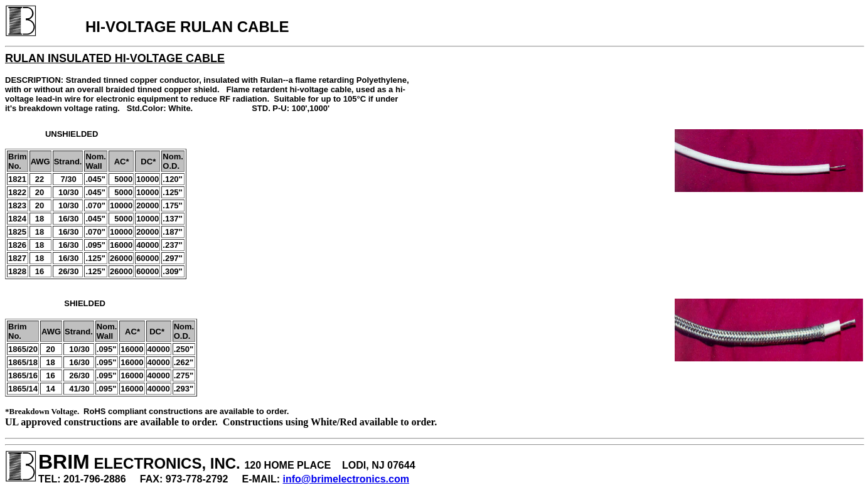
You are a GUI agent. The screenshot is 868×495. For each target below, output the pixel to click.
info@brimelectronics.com (346, 479)
